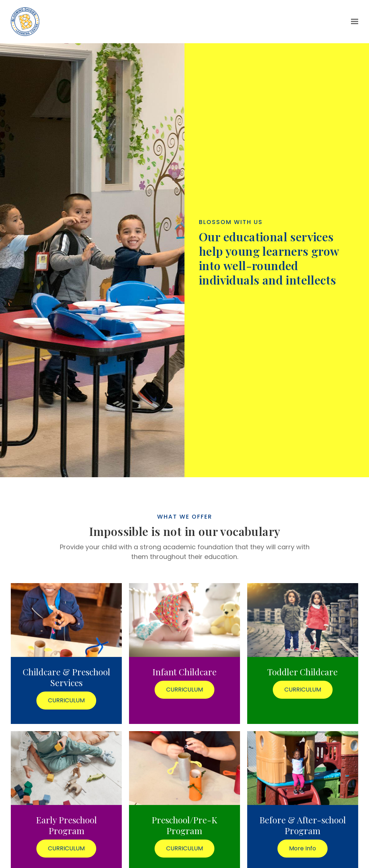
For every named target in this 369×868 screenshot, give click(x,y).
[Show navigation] (353, 22)
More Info (303, 848)
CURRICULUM (66, 700)
